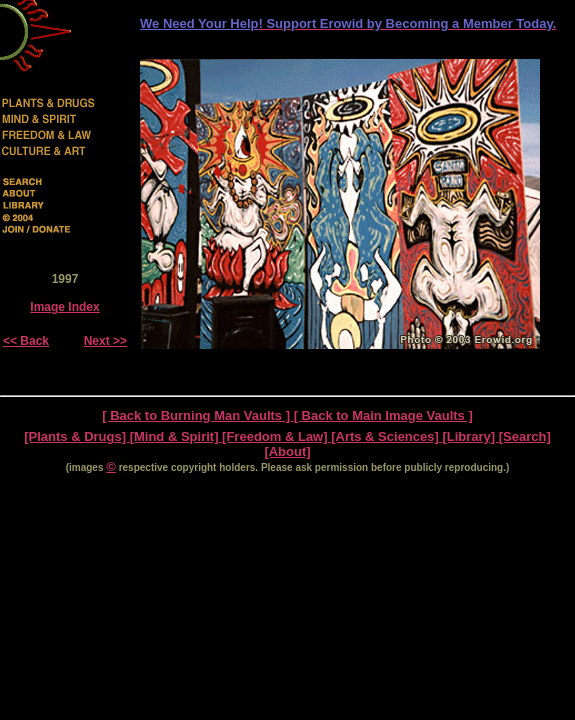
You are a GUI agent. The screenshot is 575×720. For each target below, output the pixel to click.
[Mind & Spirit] (176, 436)
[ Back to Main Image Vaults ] (383, 415)
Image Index (64, 307)
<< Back (26, 341)
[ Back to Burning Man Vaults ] (197, 415)
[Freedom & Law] (276, 436)
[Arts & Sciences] (386, 436)
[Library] (470, 436)
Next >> (105, 341)
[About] (287, 451)
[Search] (525, 436)
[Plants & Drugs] (76, 436)
